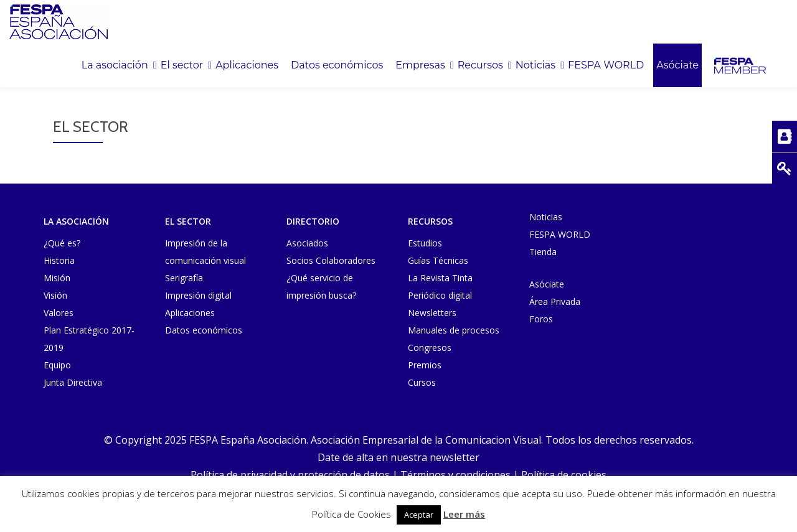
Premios (425, 365)
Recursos (480, 65)
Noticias (535, 65)
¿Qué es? (62, 243)
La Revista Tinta (440, 278)
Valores (59, 313)
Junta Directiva (73, 382)
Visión (55, 295)
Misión (57, 278)
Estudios (425, 243)
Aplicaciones (247, 65)
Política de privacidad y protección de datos (290, 475)
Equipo (57, 365)
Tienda (543, 252)
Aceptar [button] (419, 515)
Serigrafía (184, 278)
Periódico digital (440, 295)
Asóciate (677, 65)
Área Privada (555, 301)
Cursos (422, 382)
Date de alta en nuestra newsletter (398, 457)
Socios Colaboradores (331, 260)
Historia (59, 260)
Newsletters (432, 313)
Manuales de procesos (454, 330)
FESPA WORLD (606, 65)
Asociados (307, 243)
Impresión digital (198, 295)
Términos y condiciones (455, 475)
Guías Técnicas (438, 260)
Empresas (420, 65)
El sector (182, 65)
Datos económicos (337, 65)
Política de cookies (564, 475)
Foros (541, 319)
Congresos (430, 348)
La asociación (115, 65)
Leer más (464, 514)
